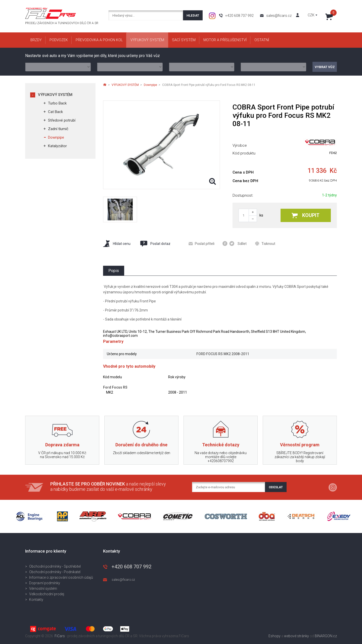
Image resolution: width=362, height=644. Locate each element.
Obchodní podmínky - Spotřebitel (55, 566)
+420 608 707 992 (239, 16)
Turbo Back (57, 103)
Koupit (306, 215)
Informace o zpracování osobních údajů (61, 577)
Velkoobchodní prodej (47, 594)
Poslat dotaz (155, 244)
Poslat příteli (201, 244)
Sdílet (235, 244)
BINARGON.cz (326, 636)
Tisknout (265, 244)
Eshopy (275, 636)
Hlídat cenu (117, 244)
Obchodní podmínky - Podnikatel (55, 572)
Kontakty (36, 600)
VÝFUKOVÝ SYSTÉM (55, 95)
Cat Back (55, 112)
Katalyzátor (57, 146)
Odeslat (276, 487)
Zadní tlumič (58, 129)
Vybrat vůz (325, 67)
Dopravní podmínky (45, 583)
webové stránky (297, 636)
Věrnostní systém (43, 588)
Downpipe (56, 137)
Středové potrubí (62, 120)
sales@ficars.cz (279, 16)
